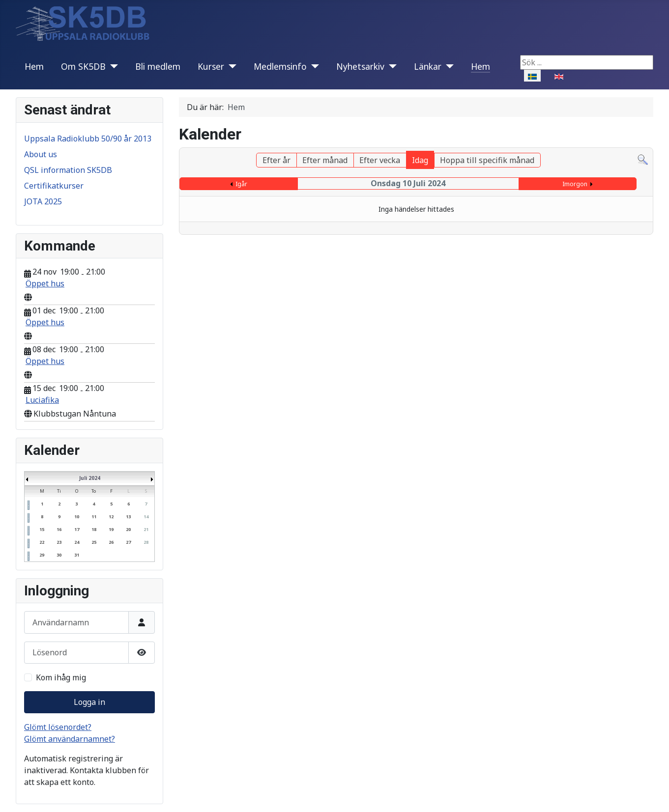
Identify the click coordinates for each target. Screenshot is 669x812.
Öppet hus (45, 283)
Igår (241, 184)
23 (59, 542)
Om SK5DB (83, 66)
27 (128, 542)
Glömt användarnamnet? (70, 739)
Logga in (89, 702)
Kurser (211, 66)
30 (59, 555)
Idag (420, 160)
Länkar (428, 66)
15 (42, 529)
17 (77, 529)
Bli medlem (158, 66)
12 (111, 517)
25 (94, 542)
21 (146, 529)
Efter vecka (380, 160)
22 (42, 542)
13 (128, 517)
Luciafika (42, 400)
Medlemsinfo (280, 66)
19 (111, 529)
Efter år (276, 160)
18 (94, 529)
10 (77, 517)
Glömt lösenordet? (58, 727)
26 (111, 542)
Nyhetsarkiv (360, 66)
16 (59, 529)
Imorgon (575, 184)
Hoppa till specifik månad (487, 160)
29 (42, 555)
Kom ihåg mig (61, 677)
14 (146, 517)
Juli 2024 (90, 478)
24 (77, 542)
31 (77, 555)
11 (94, 517)
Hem (34, 66)
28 (146, 542)
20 (128, 529)
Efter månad (325, 160)
